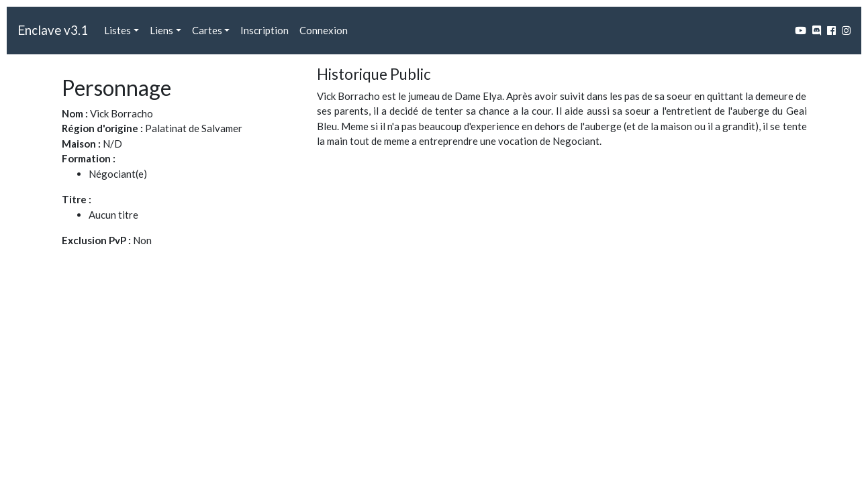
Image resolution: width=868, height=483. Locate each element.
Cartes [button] (207, 30)
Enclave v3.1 (53, 30)
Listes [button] (117, 30)
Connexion (324, 30)
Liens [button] (161, 30)
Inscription (264, 30)
